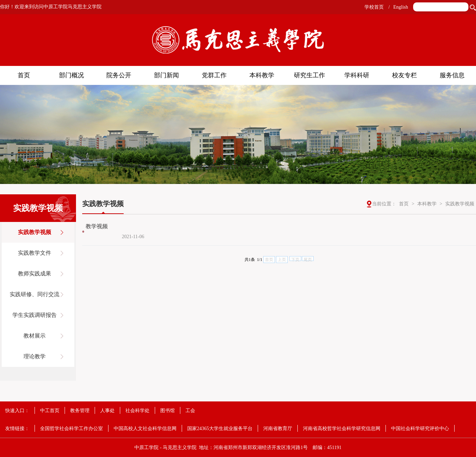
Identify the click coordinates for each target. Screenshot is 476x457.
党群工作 (214, 75)
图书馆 (168, 411)
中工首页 (50, 411)
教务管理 (80, 411)
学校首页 (374, 7)
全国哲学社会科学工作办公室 (72, 429)
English (401, 7)
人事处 (107, 411)
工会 (190, 411)
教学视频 (97, 226)
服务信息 (452, 75)
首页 (24, 75)
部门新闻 (166, 75)
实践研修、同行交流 (35, 294)
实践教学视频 (35, 232)
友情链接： (17, 429)
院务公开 (119, 75)
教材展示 (35, 336)
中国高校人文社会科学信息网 (145, 429)
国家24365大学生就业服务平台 (220, 429)
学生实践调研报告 (35, 315)
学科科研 (357, 75)
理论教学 (35, 356)
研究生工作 (310, 75)
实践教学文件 (35, 253)
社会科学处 (137, 411)
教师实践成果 (35, 274)
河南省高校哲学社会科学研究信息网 (342, 429)
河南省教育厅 (278, 429)
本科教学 (262, 75)
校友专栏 (404, 75)
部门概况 (72, 75)
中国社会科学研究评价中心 (420, 429)
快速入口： (17, 411)
